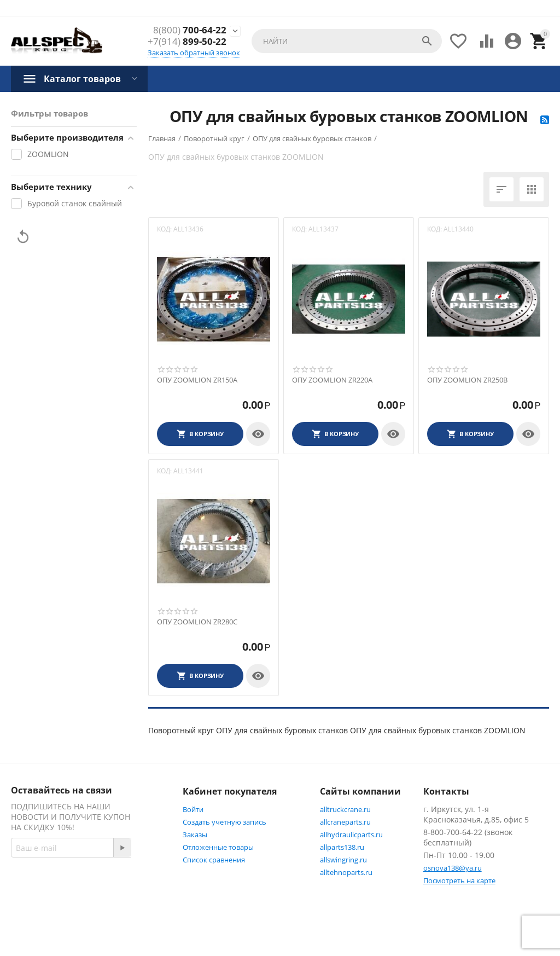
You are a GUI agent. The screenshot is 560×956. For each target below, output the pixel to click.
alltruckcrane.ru (345, 809)
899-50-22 (187, 42)
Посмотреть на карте (459, 880)
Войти (193, 809)
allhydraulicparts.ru (351, 835)
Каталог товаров (82, 79)
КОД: (164, 229)
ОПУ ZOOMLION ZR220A (332, 380)
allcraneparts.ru (345, 822)
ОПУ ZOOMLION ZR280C (197, 622)
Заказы (195, 835)
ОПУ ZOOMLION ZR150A (197, 380)
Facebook (40, 905)
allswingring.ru (343, 860)
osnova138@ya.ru (453, 868)
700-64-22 (190, 30)
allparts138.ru (342, 847)
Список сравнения (214, 860)
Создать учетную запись (224, 822)
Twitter (94, 905)
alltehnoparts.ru (346, 872)
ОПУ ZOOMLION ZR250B (467, 380)
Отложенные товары (218, 847)
